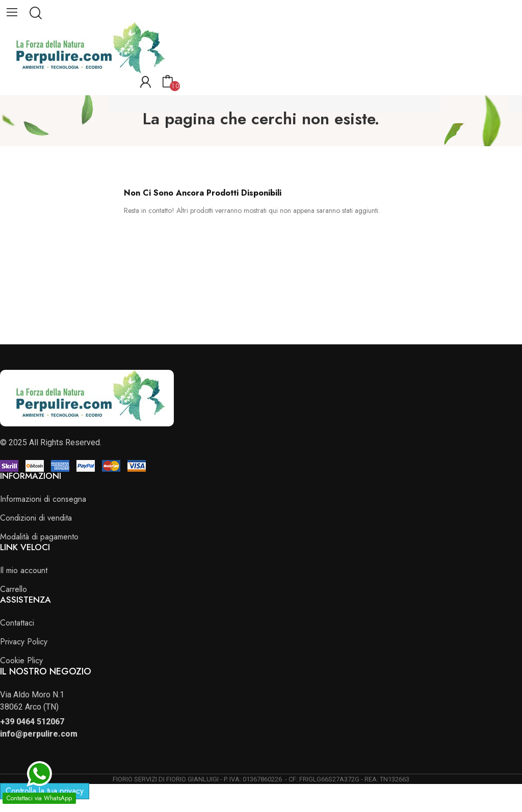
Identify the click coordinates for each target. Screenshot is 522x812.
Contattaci (17, 623)
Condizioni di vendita (36, 518)
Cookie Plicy (21, 660)
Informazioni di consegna (43, 499)
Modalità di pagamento (39, 537)
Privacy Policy (24, 642)
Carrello (14, 589)
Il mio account (24, 570)
